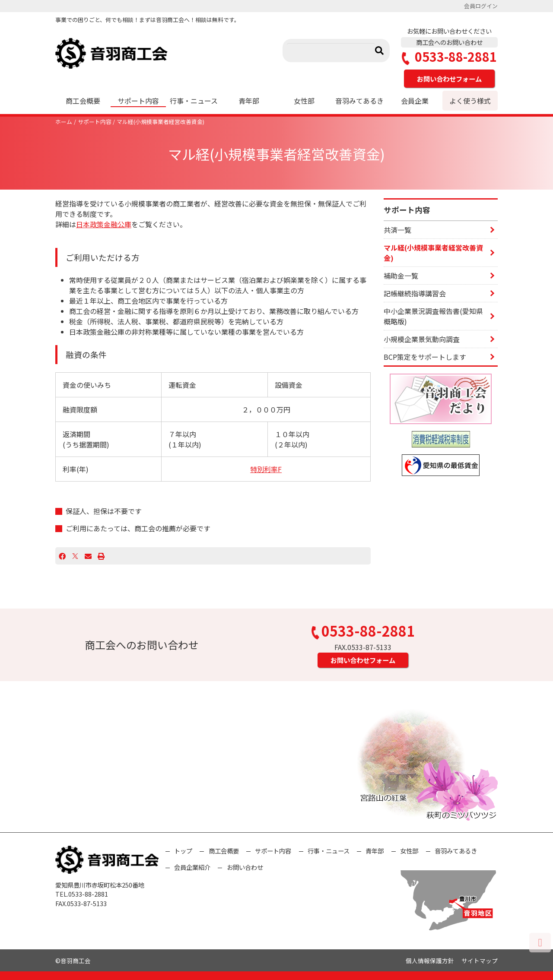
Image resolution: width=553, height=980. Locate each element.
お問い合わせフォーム (449, 79)
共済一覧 (397, 230)
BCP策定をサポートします (425, 357)
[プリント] (101, 556)
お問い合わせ (245, 867)
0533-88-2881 (449, 57)
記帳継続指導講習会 (415, 293)
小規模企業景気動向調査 (422, 339)
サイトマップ (480, 961)
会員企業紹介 (192, 867)
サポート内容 (138, 101)
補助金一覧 (401, 276)
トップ (183, 851)
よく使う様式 (470, 101)
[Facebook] (62, 556)
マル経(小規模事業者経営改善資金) (160, 122)
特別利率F (266, 469)
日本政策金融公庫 (104, 224)
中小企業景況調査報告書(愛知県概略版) (433, 316)
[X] (75, 556)
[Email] (88, 556)
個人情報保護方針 (430, 961)
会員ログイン (481, 6)
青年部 (249, 101)
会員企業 (415, 101)
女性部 (304, 101)
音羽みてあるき (359, 101)
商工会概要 (83, 101)
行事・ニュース (194, 101)
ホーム (64, 122)
